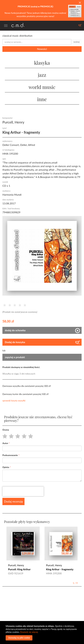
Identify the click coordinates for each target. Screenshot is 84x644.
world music (42, 87)
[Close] (80, 3)
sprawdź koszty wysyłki (14, 401)
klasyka (42, 63)
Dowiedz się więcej (29, 632)
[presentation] (23, 491)
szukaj (76, 42)
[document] (42, 632)
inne (42, 99)
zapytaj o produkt (15, 357)
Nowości (42, 49)
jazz (42, 75)
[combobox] (37, 42)
